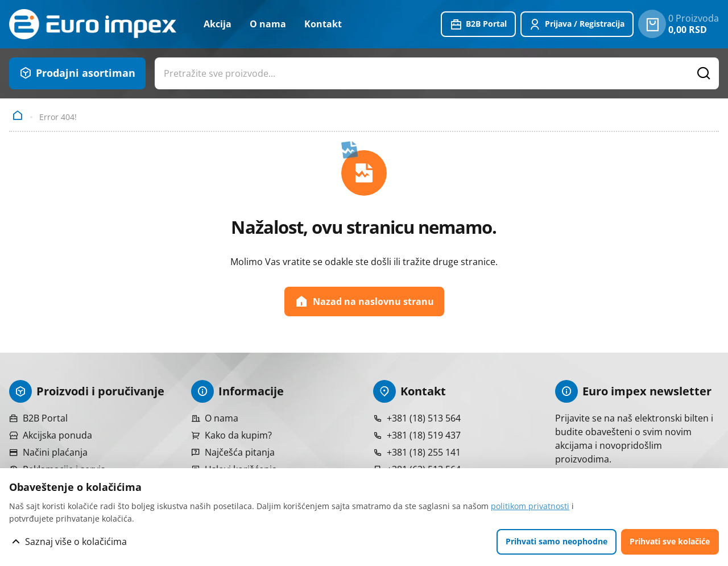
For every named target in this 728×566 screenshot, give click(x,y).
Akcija (218, 24)
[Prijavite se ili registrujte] (577, 24)
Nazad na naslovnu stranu (364, 301)
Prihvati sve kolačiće (670, 541)
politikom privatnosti (530, 506)
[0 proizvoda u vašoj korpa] (652, 24)
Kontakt (323, 24)
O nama (268, 24)
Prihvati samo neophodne (557, 541)
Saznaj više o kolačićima (76, 542)
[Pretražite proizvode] (704, 73)
